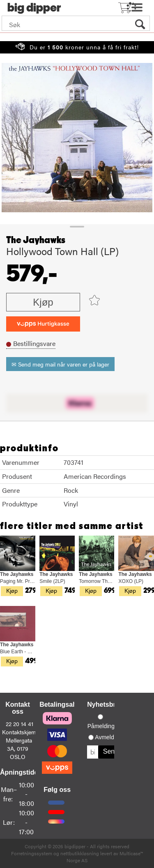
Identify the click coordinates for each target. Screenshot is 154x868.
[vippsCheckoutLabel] (43, 324)
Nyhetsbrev (105, 704)
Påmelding (101, 726)
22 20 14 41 (20, 724)
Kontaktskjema (21, 732)
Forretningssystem (32, 853)
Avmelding (108, 737)
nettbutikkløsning (80, 853)
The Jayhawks (36, 240)
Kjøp (43, 302)
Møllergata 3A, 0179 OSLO (19, 748)
